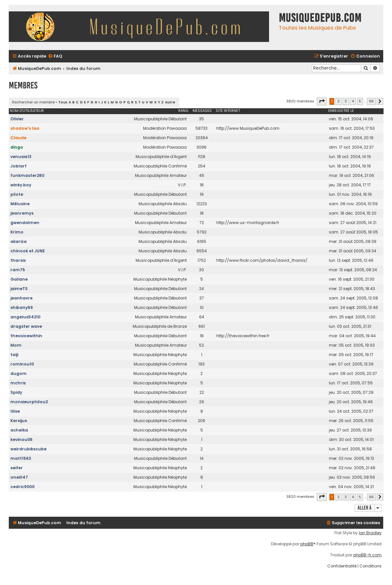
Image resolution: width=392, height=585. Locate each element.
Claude (18, 138)
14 (202, 458)
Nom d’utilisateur (27, 111)
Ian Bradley (370, 533)
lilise (15, 411)
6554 (202, 251)
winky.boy (21, 185)
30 (202, 270)
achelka (19, 430)
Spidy (16, 392)
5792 (202, 232)
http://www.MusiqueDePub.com (248, 128)
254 (202, 166)
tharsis (18, 260)
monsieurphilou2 (29, 402)
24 (202, 289)
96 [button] (371, 101)
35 (202, 119)
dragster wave (26, 326)
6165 (202, 241)
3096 (202, 147)
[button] (322, 101)
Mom (16, 345)
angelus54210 (25, 317)
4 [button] (353, 101)
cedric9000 (22, 487)
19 (202, 194)
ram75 (18, 270)
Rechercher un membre (33, 102)
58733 (202, 128)
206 (202, 421)
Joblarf (19, 166)
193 (202, 364)
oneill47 (19, 477)
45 (202, 175)
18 (202, 185)
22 (202, 392)
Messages (202, 111)
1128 (202, 157)
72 (202, 223)
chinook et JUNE (28, 251)
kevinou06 (21, 439)
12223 (202, 204)
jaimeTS (19, 289)
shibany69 (22, 307)
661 (202, 326)
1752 (202, 260)
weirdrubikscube (28, 449)
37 (202, 298)
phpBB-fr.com (367, 555)
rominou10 (22, 364)
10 (202, 307)
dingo (17, 147)
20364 (202, 138)
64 (202, 317)
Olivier (17, 119)
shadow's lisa (25, 128)
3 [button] (346, 101)
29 (202, 402)
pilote (17, 194)
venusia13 (21, 157)
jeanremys (22, 213)
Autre (170, 102)
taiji (14, 355)
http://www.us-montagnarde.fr (248, 223)
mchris (18, 383)
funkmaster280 (27, 175)
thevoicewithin (26, 336)
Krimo (17, 232)
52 (202, 345)
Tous (63, 102)
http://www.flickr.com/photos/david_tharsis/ (262, 260)
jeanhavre (21, 298)
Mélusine (20, 204)
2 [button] (338, 101)
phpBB (307, 544)
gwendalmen (25, 223)
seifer (17, 468)
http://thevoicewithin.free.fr (243, 336)
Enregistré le (341, 111)
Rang (183, 111)
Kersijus (19, 421)
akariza (19, 241)
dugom (19, 373)
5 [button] (360, 101)
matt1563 (21, 458)
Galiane (19, 279)
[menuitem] (55, 56)
